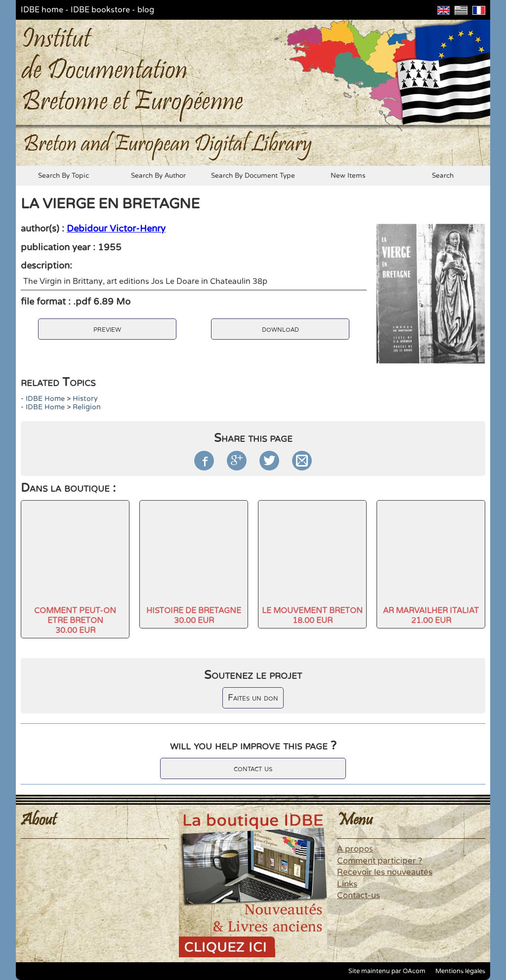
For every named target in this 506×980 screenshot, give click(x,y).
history (85, 399)
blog (146, 10)
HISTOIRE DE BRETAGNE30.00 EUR (194, 616)
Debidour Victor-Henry (116, 229)
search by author (158, 176)
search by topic (63, 176)
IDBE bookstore (100, 10)
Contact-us (358, 896)
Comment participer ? (379, 861)
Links (347, 884)
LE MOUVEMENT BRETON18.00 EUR (312, 616)
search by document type (253, 176)
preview (107, 329)
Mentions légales (460, 971)
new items (348, 176)
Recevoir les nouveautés (385, 872)
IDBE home (42, 10)
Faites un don (253, 698)
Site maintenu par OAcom (387, 971)
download (280, 329)
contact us (253, 768)
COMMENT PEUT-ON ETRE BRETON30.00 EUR (75, 621)
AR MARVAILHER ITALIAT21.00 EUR (431, 616)
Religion (87, 407)
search (443, 176)
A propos (355, 849)
